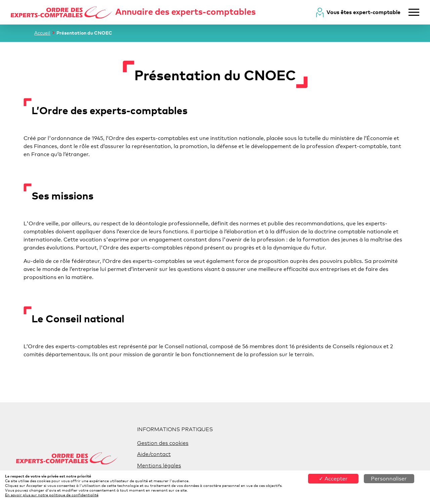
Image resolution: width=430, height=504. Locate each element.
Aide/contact (154, 454)
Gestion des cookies (163, 443)
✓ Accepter (333, 479)
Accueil (42, 33)
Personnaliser (389, 479)
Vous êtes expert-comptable (363, 12)
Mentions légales (159, 466)
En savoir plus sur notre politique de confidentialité (52, 495)
